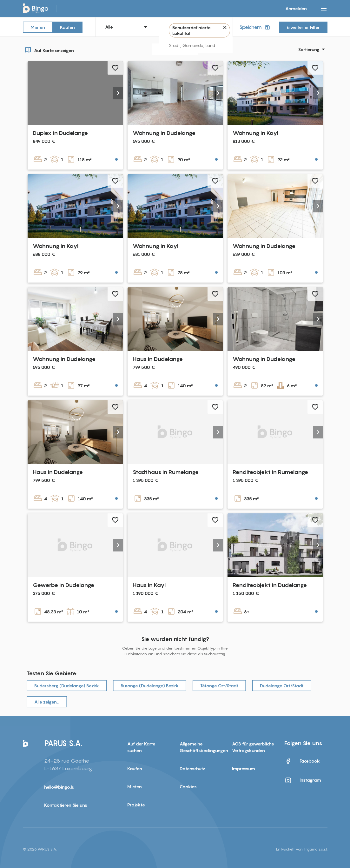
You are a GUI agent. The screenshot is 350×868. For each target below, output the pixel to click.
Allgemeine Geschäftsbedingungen (201, 747)
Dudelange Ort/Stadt (282, 686)
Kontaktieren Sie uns (66, 805)
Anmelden (296, 8)
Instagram (303, 780)
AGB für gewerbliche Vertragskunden (253, 747)
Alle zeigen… (47, 702)
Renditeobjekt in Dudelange (270, 585)
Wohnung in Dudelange (164, 133)
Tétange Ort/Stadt (219, 686)
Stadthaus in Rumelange (166, 472)
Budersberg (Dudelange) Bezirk (67, 686)
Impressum (244, 768)
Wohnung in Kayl (255, 133)
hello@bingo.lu (59, 787)
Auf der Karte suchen (141, 747)
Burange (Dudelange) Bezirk (150, 686)
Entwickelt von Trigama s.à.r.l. (302, 849)
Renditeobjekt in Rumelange (270, 472)
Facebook (302, 761)
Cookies (188, 787)
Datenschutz (192, 768)
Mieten (38, 27)
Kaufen (67, 27)
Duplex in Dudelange (60, 133)
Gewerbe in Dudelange (63, 585)
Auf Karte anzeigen (48, 50)
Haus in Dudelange (158, 359)
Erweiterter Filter (303, 27)
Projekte (136, 805)
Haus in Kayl (149, 585)
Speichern (255, 27)
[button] (118, 93)
